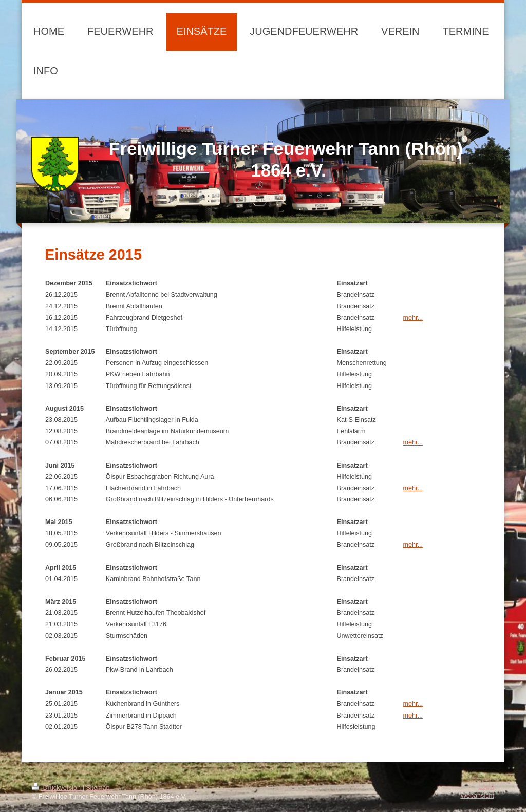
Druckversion (57, 788)
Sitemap (98, 788)
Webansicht (477, 796)
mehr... (413, 318)
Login (486, 787)
